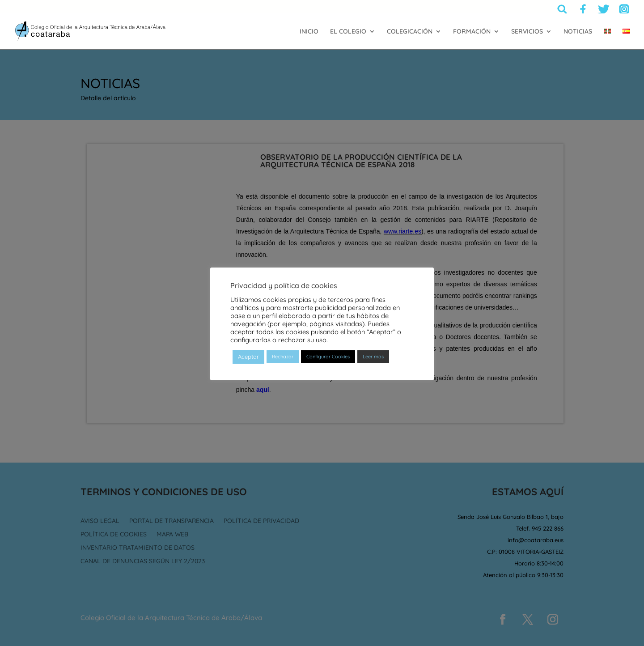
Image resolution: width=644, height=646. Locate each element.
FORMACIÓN (472, 32)
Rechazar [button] (283, 357)
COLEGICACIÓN (410, 32)
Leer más (373, 357)
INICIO (309, 32)
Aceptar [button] (248, 357)
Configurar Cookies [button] (328, 357)
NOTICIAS (578, 32)
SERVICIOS (527, 32)
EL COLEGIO (348, 32)
